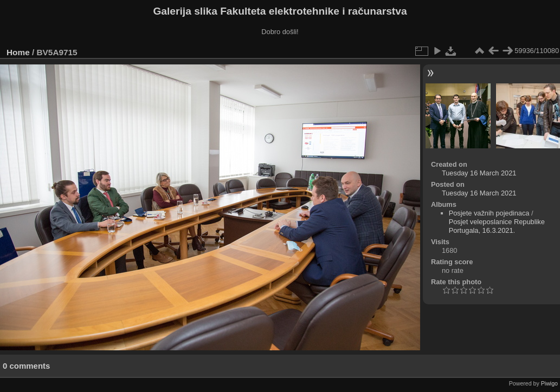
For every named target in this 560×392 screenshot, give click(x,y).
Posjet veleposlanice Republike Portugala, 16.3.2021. (497, 226)
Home (18, 52)
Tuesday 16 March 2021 (479, 173)
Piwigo (549, 383)
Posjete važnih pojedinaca (489, 213)
